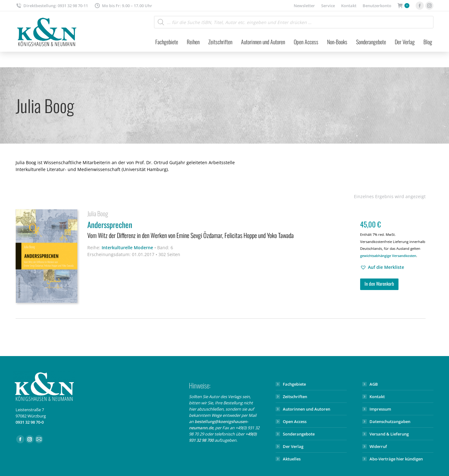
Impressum (380, 409)
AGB (374, 384)
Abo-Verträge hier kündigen (396, 459)
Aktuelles (292, 459)
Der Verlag (293, 446)
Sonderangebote (299, 434)
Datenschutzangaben (390, 421)
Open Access (295, 421)
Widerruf (378, 446)
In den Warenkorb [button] (379, 283)
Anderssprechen (220, 230)
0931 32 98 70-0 (30, 422)
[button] (382, 267)
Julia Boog (98, 213)
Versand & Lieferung (389, 434)
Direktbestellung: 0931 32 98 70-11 (52, 6)
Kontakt (377, 397)
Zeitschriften (295, 397)
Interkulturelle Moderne (127, 248)
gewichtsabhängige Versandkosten (388, 256)
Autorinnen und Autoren (307, 409)
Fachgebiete (294, 384)
